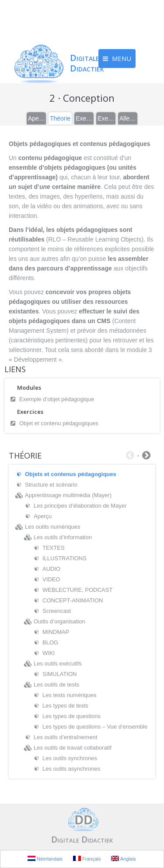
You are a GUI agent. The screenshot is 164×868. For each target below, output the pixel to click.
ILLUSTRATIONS (65, 558)
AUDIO (51, 569)
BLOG (50, 642)
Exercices (106, 118)
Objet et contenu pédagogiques (59, 423)
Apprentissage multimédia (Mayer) (68, 495)
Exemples (84, 118)
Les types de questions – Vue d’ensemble (95, 727)
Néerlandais (45, 859)
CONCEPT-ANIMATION (73, 600)
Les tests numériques (70, 695)
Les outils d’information (63, 537)
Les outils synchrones (70, 758)
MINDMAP (56, 632)
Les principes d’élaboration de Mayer (80, 506)
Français (87, 859)
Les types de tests (65, 706)
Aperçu (37, 118)
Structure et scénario (51, 485)
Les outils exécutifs (58, 663)
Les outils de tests (56, 685)
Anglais (124, 859)
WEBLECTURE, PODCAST (77, 590)
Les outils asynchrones (71, 769)
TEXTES (54, 548)
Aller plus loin (128, 118)
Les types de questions (72, 716)
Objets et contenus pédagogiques (71, 474)
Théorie (60, 118)
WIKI (49, 653)
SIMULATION (60, 674)
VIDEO (51, 579)
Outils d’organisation (59, 621)
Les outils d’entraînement (65, 737)
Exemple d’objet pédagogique (57, 399)
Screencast (57, 611)
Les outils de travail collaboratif (73, 748)
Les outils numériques (52, 527)
